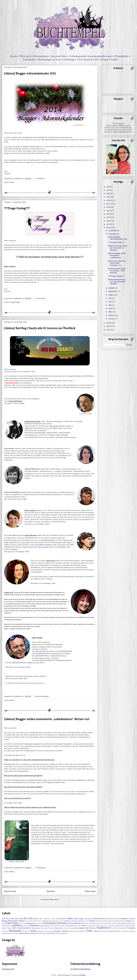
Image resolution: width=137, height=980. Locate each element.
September (113, 291)
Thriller (89, 931)
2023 (109, 197)
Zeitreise (64, 933)
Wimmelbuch (51, 933)
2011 (109, 330)
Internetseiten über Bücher (126, 923)
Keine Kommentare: (42, 696)
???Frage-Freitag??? (17, 208)
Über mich (26, 56)
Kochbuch (79, 926)
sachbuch (41, 931)
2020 (109, 207)
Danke (115, 60)
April (110, 308)
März (111, 312)
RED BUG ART (44, 654)
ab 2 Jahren (52, 919)
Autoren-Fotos (59, 56)
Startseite (50, 891)
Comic (87, 921)
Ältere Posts (90, 891)
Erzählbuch (122, 921)
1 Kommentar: (40, 179)
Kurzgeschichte (91, 926)
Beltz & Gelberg (46, 545)
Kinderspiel (61, 926)
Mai (110, 305)
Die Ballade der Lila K (12, 764)
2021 (109, 204)
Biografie (132, 919)
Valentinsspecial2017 (114, 931)
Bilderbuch (125, 919)
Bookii (27, 921)
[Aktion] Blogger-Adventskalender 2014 (30, 73)
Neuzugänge (80, 928)
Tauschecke (29, 60)
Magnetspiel (132, 926)
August (111, 295)
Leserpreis (112, 926)
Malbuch (4, 928)
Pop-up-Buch (122, 928)
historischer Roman (97, 923)
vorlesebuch (125, 931)
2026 (109, 187)
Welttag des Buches (36, 933)
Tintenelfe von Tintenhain (46, 137)
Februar (112, 315)
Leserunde (119, 926)
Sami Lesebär (49, 931)
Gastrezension (31, 923)
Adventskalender (62, 919)
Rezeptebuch (26, 931)
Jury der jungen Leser (45, 547)
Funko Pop (22, 923)
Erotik (116, 921)
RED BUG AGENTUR (47, 660)
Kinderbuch (34, 925)
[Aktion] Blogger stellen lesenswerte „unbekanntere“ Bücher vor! (47, 719)
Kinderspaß (54, 926)
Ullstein (32, 780)
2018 (109, 214)
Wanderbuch (6, 933)
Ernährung (111, 921)
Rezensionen (41, 56)
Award (108, 919)
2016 (109, 221)
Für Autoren (86, 60)
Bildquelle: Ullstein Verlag (17, 862)
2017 (109, 217)
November (113, 234)
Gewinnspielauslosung (76, 923)
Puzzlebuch (5, 931)
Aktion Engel (79, 919)
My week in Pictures (48, 928)
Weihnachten (24, 933)
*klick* (48, 153)
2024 (109, 194)
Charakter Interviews (78, 921)
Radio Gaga (8, 543)
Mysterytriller (59, 928)
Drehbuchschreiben (48, 540)
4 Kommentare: (41, 298)
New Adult (89, 928)
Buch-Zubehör (34, 921)
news (95, 928)
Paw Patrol (114, 928)
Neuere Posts (10, 891)
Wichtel (45, 933)
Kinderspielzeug (70, 926)
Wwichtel (59, 933)
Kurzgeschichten (101, 926)
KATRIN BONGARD (65, 651)
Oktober (112, 288)
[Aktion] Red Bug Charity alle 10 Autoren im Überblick (40, 328)
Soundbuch (65, 931)
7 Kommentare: (41, 868)
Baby (112, 919)
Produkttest (131, 928)
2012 (109, 326)
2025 (109, 190)
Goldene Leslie (65, 547)
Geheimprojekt (49, 923)
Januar (111, 319)
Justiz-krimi (26, 926)
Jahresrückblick (6, 926)
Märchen (10, 928)
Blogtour (22, 921)
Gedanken (39, 923)
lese (107, 926)
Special (72, 931)
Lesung (125, 926)
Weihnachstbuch (14, 933)
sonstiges (57, 931)
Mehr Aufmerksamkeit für (22, 928)
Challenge (67, 921)
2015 (109, 224)
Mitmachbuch (36, 928)
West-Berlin (13, 535)
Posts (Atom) (54, 899)
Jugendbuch (17, 925)
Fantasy (128, 921)
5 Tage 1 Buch (43, 919)
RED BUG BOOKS (19, 663)
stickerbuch (82, 931)
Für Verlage (102, 60)
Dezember (113, 231)
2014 (109, 228)
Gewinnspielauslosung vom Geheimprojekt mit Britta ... (117, 282)
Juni (110, 302)
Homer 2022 (108, 923)
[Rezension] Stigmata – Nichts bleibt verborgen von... (117, 263)
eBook (98, 921)
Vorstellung (132, 931)
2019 (109, 211)
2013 (109, 323)
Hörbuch (115, 923)
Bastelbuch (117, 919)
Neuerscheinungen (69, 928)
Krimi (84, 926)
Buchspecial (47, 921)
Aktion (12, 182)
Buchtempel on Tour (50, 60)
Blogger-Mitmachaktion (10, 921)
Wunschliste (122, 56)
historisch (87, 923)
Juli (110, 298)
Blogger (83, 975)
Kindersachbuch (45, 926)
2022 (109, 200)
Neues (14, 56)
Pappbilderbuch (103, 928)
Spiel (76, 931)
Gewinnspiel (62, 923)
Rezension (15, 931)
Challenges (70, 60)
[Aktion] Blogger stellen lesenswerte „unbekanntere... (117, 255)
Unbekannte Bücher (100, 931)
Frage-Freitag (15, 302)
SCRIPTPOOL (44, 656)
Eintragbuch (104, 921)
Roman (34, 931)
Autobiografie (88, 919)
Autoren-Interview (99, 919)
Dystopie (92, 921)
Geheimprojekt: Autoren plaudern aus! (91, 56)
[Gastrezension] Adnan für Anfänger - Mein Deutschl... (117, 271)
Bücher (40, 921)
